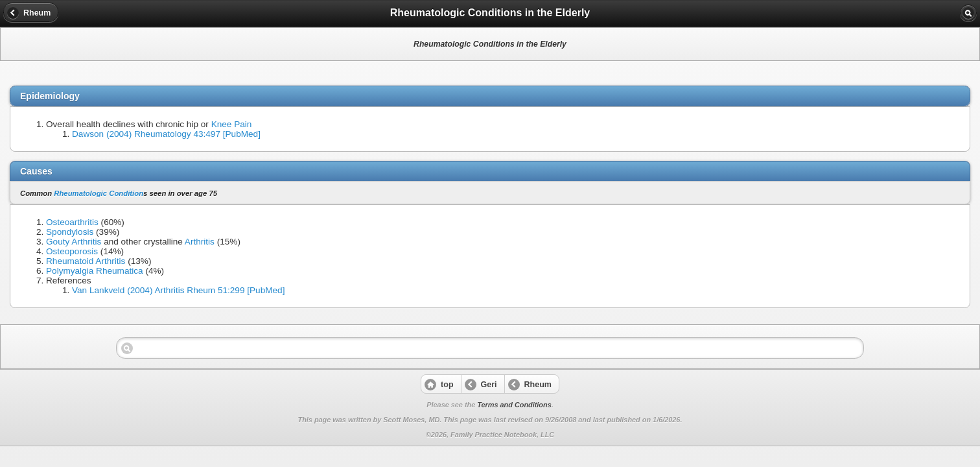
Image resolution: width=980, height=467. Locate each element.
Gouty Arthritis (74, 242)
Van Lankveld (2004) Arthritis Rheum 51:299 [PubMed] (178, 290)
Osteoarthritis (72, 222)
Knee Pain (232, 124)
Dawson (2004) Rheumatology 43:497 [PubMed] (166, 134)
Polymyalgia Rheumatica (95, 271)
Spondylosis (70, 232)
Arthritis (200, 242)
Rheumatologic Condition (99, 193)
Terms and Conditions (514, 405)
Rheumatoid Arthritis (86, 261)
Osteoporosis (72, 251)
